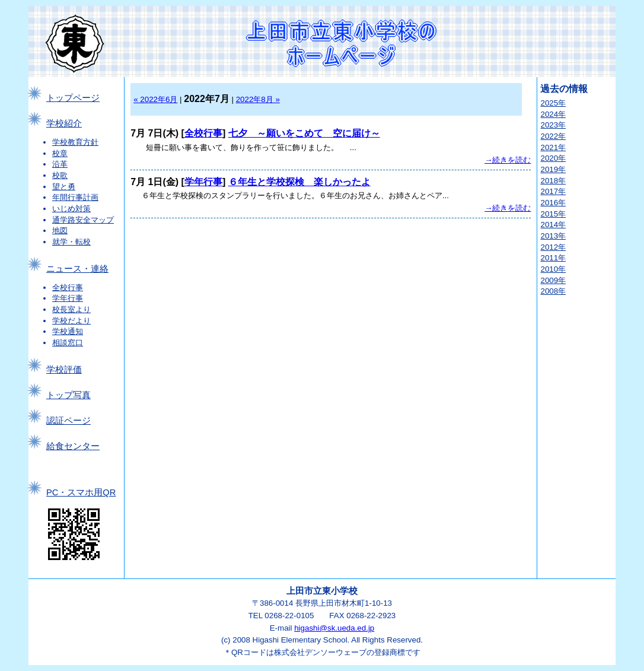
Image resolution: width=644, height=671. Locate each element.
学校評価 (64, 370)
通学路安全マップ (83, 220)
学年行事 (68, 298)
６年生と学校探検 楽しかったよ (299, 182)
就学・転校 (71, 242)
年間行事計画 (75, 197)
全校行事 (68, 287)
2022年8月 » (258, 99)
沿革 (60, 164)
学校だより (71, 321)
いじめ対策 (71, 209)
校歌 (60, 175)
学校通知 (68, 331)
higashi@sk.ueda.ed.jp (334, 628)
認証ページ (68, 421)
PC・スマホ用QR (81, 492)
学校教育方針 (75, 142)
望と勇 (64, 187)
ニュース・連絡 (77, 269)
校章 (60, 153)
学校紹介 (64, 123)
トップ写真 (68, 395)
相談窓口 (68, 343)
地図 (60, 230)
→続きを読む (508, 160)
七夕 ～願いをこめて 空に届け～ (304, 133)
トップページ (73, 98)
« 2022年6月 (155, 99)
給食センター (73, 446)
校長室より (71, 309)
